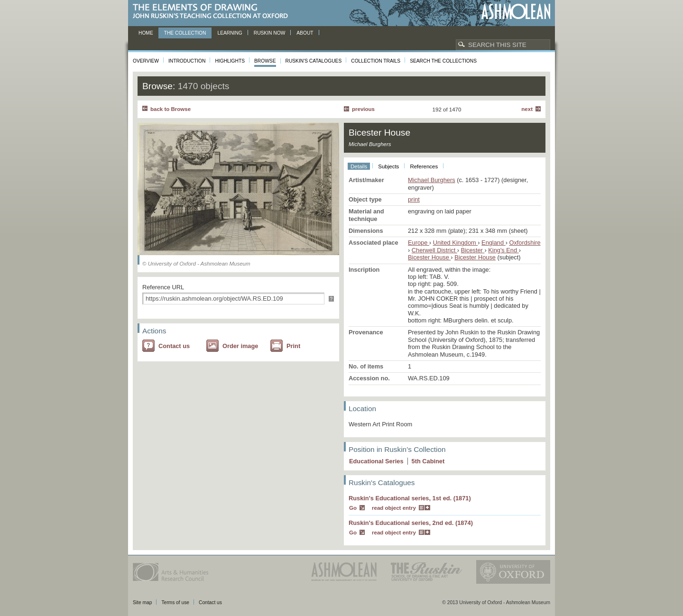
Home (146, 33)
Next (527, 109)
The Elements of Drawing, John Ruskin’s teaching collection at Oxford (213, 12)
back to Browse (171, 109)
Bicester (473, 250)
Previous (363, 109)
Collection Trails (376, 61)
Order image (240, 346)
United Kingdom (456, 243)
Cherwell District (434, 250)
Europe (419, 243)
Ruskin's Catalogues (314, 61)
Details (359, 166)
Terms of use (175, 602)
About (305, 33)
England (494, 243)
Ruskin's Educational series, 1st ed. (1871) (410, 498)
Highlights (230, 61)
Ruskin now (270, 33)
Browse (265, 61)
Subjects (388, 166)
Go (353, 508)
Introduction (187, 61)
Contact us (174, 346)
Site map (142, 602)
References (424, 166)
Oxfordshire (525, 243)
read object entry (394, 508)
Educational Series (376, 461)
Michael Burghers (432, 180)
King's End (503, 250)
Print (293, 346)
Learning (230, 33)
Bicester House (429, 257)
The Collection (185, 33)
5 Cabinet (428, 461)
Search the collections (443, 61)
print (414, 199)
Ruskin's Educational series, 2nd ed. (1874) (411, 523)
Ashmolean (516, 12)
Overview (146, 61)
